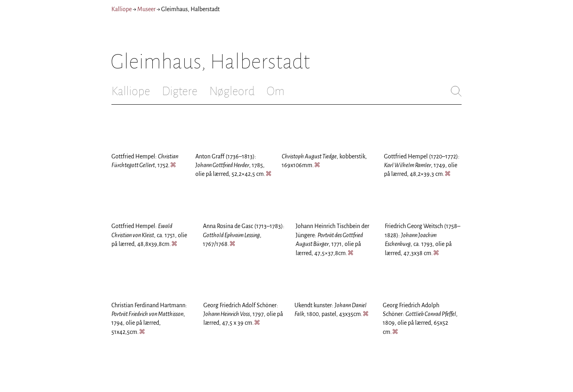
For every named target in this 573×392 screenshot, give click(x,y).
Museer (146, 9)
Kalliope (122, 9)
